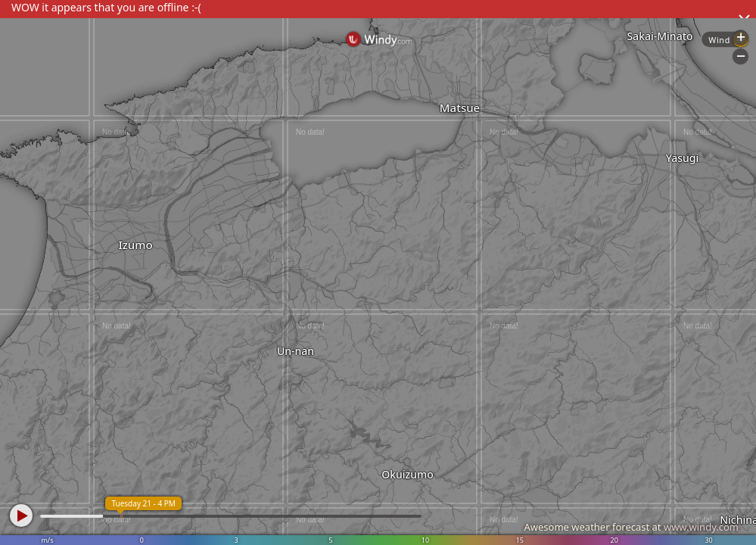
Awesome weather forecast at (631, 527)
